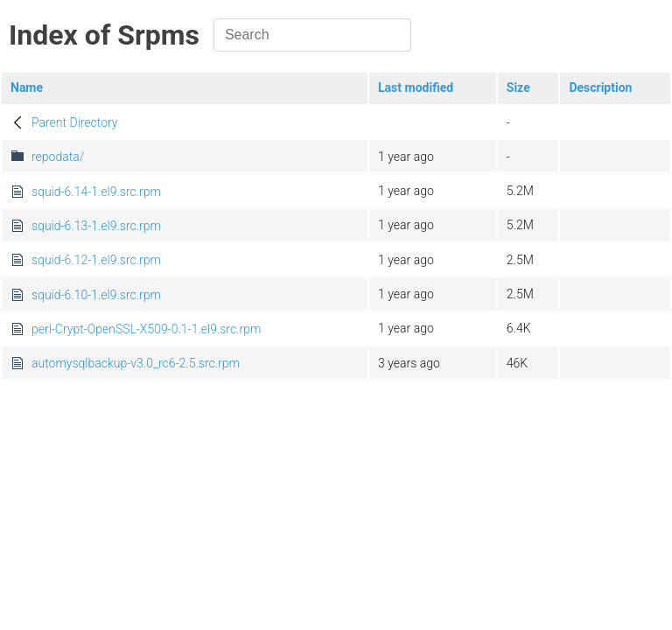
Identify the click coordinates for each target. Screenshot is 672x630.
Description (600, 87)
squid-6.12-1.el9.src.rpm (96, 260)
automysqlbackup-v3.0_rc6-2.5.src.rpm (136, 363)
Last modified (416, 87)
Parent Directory (75, 122)
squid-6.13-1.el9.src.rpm (96, 226)
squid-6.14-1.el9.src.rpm (96, 192)
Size (518, 87)
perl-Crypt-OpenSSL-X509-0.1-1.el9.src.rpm (146, 329)
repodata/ (58, 157)
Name (27, 87)
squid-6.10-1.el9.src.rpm (96, 295)
